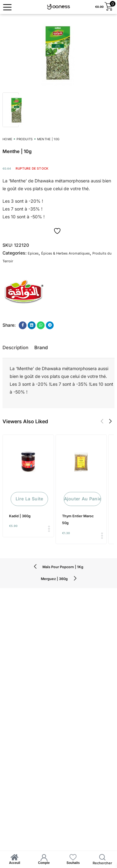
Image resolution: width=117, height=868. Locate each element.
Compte (44, 863)
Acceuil (15, 863)
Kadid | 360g (20, 516)
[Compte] (44, 857)
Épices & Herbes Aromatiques (66, 253)
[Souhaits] (73, 857)
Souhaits (73, 863)
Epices (33, 253)
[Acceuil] (15, 857)
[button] (102, 421)
